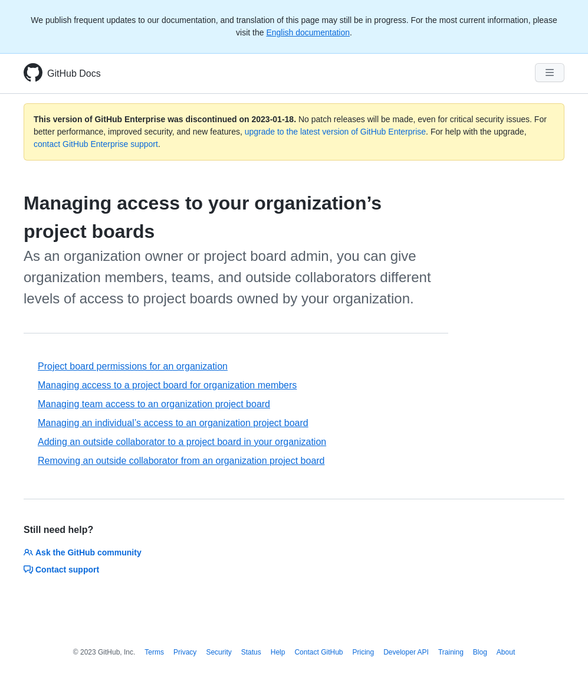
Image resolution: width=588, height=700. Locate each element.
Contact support (61, 570)
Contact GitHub (318, 652)
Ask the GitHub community (83, 552)
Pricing (364, 652)
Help (278, 652)
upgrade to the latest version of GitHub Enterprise (335, 132)
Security (219, 652)
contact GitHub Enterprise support (96, 144)
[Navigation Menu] (550, 73)
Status (251, 652)
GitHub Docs (74, 73)
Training (451, 652)
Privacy (185, 652)
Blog (480, 652)
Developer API (406, 652)
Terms (154, 652)
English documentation (308, 32)
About (506, 652)
